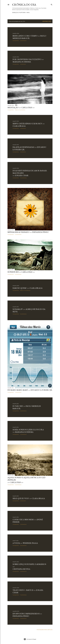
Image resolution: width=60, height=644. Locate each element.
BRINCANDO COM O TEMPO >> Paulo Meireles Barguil (29, 37)
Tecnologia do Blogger (30, 639)
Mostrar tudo (47, 21)
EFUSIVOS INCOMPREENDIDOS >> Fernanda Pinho (27, 615)
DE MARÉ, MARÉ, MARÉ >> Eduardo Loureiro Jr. (30, 390)
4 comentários (23, 434)
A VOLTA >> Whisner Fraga (25, 543)
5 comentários (18, 274)
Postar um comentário (20, 110)
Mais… (28, 13)
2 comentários (23, 41)
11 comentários (23, 178)
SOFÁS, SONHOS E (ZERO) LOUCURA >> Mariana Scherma (28, 431)
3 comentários (23, 314)
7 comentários (18, 392)
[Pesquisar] (52, 4)
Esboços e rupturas (19, 13)
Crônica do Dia (24, 5)
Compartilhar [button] (16, 41)
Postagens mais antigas (45, 630)
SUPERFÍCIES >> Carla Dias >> (21, 272)
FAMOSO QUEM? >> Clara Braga (27, 288)
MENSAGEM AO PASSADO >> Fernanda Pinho (28, 232)
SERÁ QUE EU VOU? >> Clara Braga (29, 498)
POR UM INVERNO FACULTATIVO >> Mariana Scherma (28, 61)
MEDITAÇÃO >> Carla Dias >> (21, 107)
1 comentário (23, 64)
